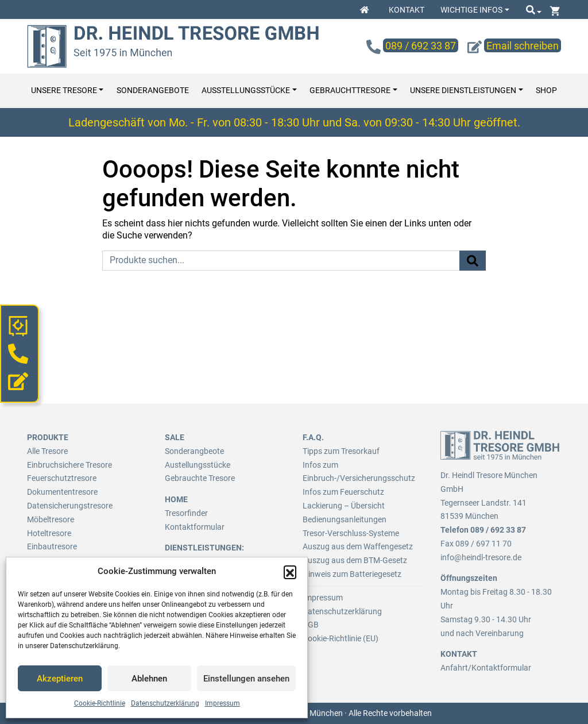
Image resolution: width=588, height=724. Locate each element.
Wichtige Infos (471, 10)
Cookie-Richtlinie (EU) (341, 638)
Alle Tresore (47, 451)
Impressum (223, 703)
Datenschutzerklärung (165, 703)
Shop (546, 90)
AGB (311, 625)
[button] (290, 572)
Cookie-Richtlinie (100, 703)
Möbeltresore (51, 519)
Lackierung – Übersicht (344, 506)
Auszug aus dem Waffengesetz (358, 546)
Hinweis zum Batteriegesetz (352, 574)
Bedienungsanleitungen (345, 519)
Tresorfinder (186, 513)
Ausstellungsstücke (246, 90)
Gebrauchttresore (350, 90)
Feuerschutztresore (62, 478)
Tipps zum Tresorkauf (341, 451)
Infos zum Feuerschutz (343, 492)
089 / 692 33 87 (498, 530)
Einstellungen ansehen (246, 679)
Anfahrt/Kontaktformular (486, 668)
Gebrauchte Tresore (200, 478)
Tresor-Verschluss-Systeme (351, 533)
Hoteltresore (49, 533)
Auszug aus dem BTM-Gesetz (355, 560)
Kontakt (407, 10)
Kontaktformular (195, 527)
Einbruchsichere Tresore (69, 465)
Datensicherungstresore (70, 506)
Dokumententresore (62, 492)
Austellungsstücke (198, 465)
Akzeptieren (60, 679)
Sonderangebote (153, 90)
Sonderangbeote (194, 451)
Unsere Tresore (64, 90)
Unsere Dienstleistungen (463, 90)
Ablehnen (149, 679)
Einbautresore (52, 546)
